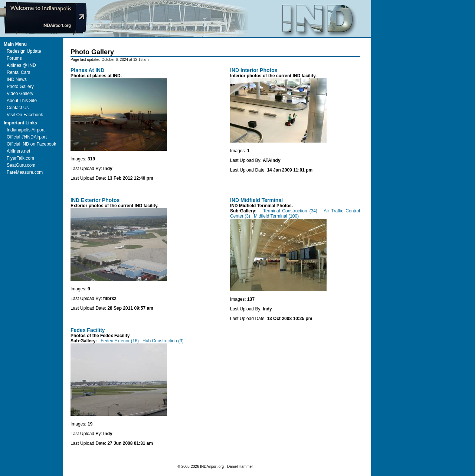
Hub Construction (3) (163, 341)
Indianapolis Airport (26, 130)
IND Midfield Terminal (256, 200)
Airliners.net (18, 151)
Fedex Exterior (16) (120, 341)
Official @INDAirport (27, 137)
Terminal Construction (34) (290, 211)
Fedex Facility (88, 330)
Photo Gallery (20, 87)
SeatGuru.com (21, 165)
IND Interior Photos (254, 70)
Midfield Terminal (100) (276, 216)
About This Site (22, 101)
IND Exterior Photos (95, 200)
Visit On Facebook (25, 115)
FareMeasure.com (25, 172)
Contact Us (18, 108)
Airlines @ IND (21, 65)
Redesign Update (24, 51)
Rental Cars (18, 72)
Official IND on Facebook (31, 144)
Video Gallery (20, 94)
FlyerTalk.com (20, 158)
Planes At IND (87, 70)
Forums (14, 58)
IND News (17, 79)
